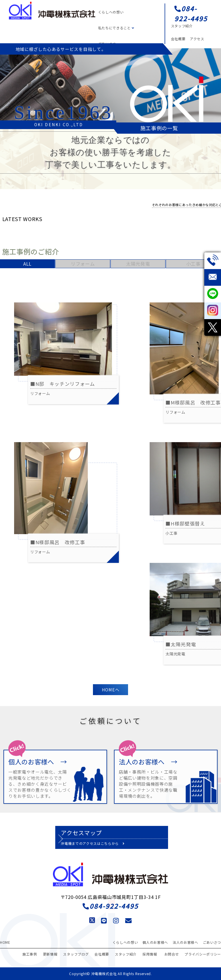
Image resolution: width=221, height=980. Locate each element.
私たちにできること (116, 28)
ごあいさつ (212, 942)
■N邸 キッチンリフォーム (63, 384)
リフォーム (83, 264)
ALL (27, 264)
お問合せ (172, 954)
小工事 (193, 264)
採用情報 (150, 954)
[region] (110, 89)
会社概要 (178, 39)
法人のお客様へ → (148, 762)
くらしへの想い (111, 12)
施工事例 (30, 954)
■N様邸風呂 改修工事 (58, 542)
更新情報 (50, 954)
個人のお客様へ (155, 942)
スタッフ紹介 (182, 26)
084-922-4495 (191, 13)
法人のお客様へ (185, 942)
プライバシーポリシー (203, 954)
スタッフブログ (76, 954)
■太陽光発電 (181, 644)
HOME (5, 942)
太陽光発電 (138, 264)
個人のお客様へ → (38, 762)
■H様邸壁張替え (188, 523)
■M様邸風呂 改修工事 (193, 402)
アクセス (197, 39)
